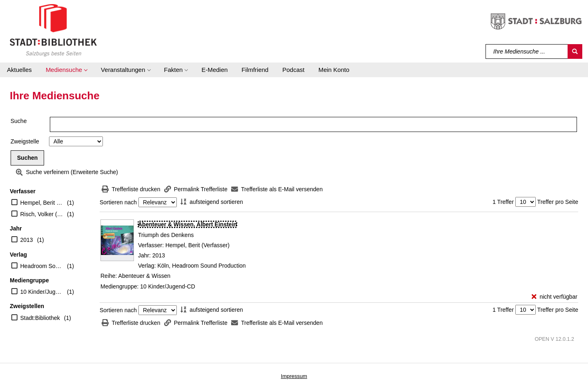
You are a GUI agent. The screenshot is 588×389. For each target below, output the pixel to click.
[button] (66, 70)
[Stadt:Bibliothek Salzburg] (53, 30)
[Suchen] (575, 51)
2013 (27, 240)
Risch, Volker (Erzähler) (42, 214)
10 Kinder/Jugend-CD (42, 292)
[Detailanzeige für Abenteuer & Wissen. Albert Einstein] (187, 224)
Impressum (294, 376)
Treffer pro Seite (558, 202)
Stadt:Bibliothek (40, 318)
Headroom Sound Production (42, 266)
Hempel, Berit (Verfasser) (42, 203)
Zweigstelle (25, 141)
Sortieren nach (118, 202)
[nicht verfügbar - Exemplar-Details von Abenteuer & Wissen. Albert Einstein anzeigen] (555, 297)
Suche (19, 121)
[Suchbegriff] (527, 51)
